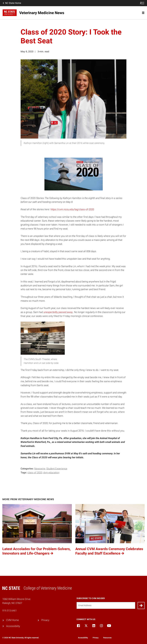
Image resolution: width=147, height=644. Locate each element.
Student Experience (57, 469)
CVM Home (13, 620)
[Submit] (141, 606)
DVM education (51, 473)
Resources (107, 638)
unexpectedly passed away (58, 312)
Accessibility (13, 626)
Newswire (40, 469)
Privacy (45, 620)
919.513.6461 (10, 611)
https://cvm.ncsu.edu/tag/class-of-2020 (72, 209)
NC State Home (12, 3)
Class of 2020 (35, 473)
